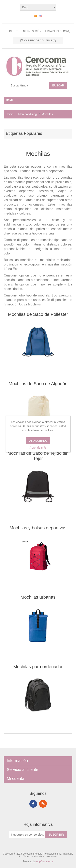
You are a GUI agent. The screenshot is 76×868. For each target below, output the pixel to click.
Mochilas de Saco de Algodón (38, 384)
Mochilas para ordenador (38, 667)
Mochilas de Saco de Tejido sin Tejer (38, 456)
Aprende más (38, 448)
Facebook (33, 804)
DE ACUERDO (38, 441)
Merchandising (27, 114)
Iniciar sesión (32, 31)
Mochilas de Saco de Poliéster (38, 314)
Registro (12, 31)
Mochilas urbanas (38, 597)
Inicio (10, 114)
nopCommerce (45, 861)
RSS (43, 804)
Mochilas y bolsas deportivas (38, 528)
